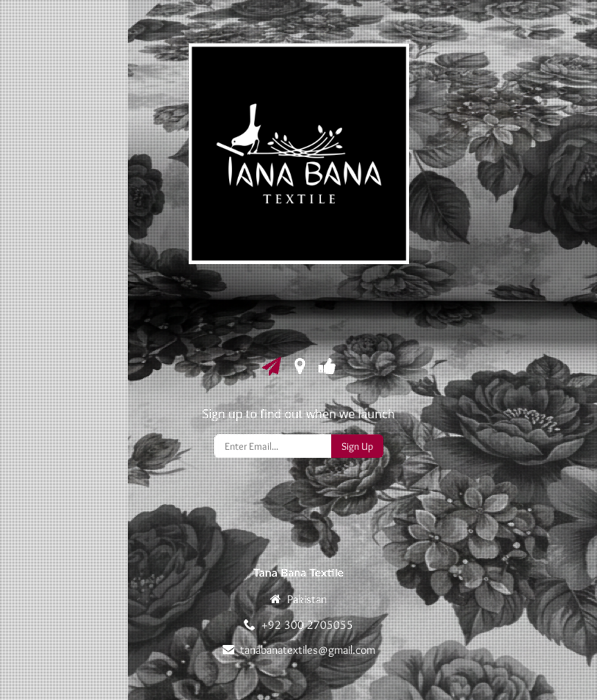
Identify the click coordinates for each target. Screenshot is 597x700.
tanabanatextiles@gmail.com (308, 650)
